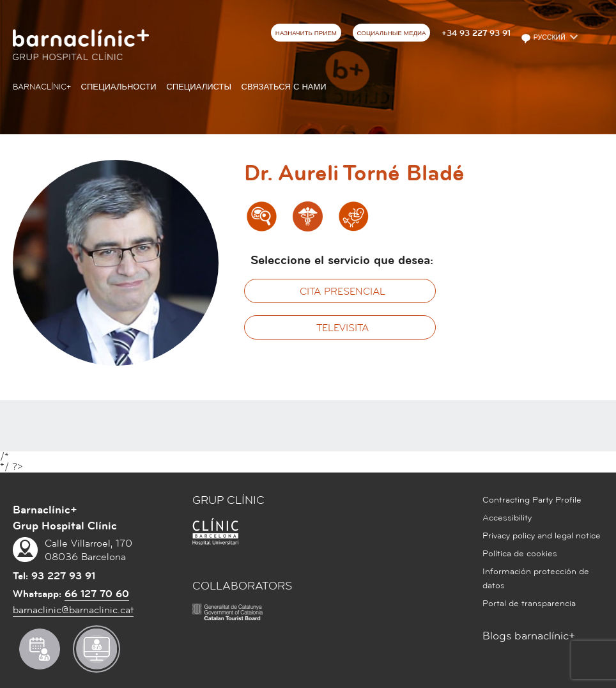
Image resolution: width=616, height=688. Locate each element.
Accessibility (507, 518)
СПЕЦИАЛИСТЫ (199, 87)
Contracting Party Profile (532, 500)
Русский (544, 38)
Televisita (343, 328)
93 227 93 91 (63, 576)
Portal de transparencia (529, 604)
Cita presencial (343, 292)
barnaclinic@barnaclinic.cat (73, 610)
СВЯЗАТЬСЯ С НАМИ (284, 87)
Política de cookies (520, 554)
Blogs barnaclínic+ (529, 636)
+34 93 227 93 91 (476, 33)
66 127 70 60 (97, 594)
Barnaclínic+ (42, 87)
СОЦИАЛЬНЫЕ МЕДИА (391, 33)
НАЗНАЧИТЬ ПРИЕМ (306, 33)
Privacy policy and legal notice (542, 536)
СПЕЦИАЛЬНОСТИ (119, 87)
